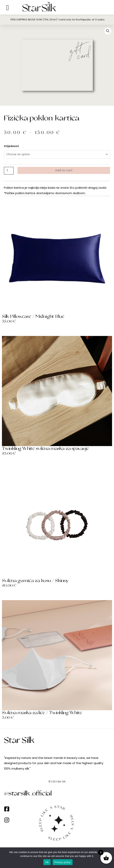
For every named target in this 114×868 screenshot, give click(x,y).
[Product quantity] (9, 171)
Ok (47, 862)
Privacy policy (63, 862)
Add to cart (64, 170)
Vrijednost (11, 146)
